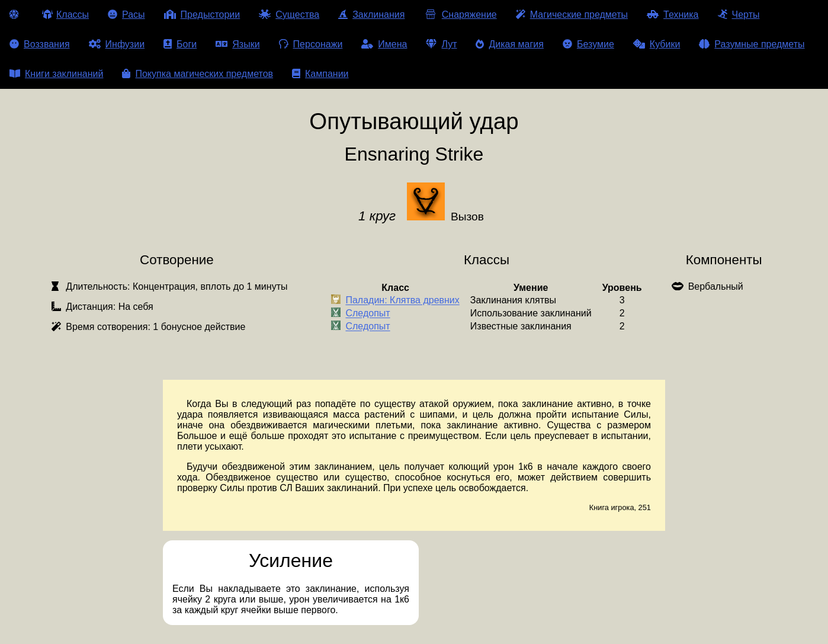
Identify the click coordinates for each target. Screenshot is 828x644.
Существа (289, 15)
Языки (238, 44)
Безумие (588, 44)
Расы (126, 15)
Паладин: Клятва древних (402, 301)
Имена (384, 44)
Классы (65, 15)
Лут (441, 44)
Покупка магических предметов (198, 74)
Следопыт (368, 314)
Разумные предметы (752, 44)
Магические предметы (572, 15)
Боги (180, 44)
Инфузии (117, 44)
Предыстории (202, 15)
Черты (739, 15)
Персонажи (311, 44)
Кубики (657, 44)
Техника (673, 15)
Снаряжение (460, 15)
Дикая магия (509, 44)
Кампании (320, 74)
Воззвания (40, 44)
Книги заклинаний (56, 74)
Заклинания (371, 15)
